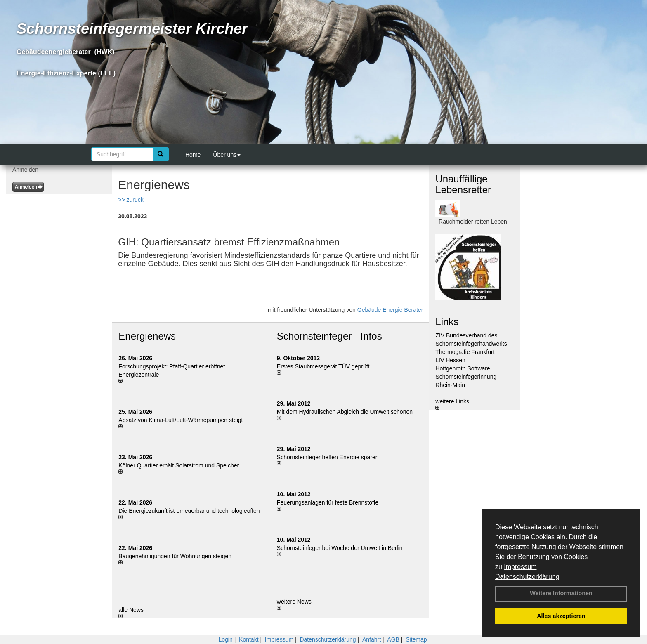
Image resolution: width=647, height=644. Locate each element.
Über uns (227, 155)
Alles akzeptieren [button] (561, 616)
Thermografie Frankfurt (465, 352)
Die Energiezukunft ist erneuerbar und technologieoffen (189, 511)
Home (193, 155)
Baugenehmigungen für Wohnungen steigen (175, 556)
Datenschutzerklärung (527, 577)
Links (447, 322)
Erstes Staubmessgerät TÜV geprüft (323, 366)
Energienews (147, 336)
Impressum (520, 567)
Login (225, 639)
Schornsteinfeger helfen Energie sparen (328, 457)
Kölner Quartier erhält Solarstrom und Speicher (179, 465)
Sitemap (416, 639)
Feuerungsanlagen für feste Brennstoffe (328, 502)
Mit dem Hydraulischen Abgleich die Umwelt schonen (345, 412)
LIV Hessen (450, 360)
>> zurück (131, 200)
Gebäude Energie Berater (390, 310)
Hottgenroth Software (463, 368)
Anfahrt (372, 639)
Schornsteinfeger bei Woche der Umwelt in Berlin (340, 548)
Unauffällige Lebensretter (463, 184)
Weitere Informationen (561, 593)
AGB (393, 639)
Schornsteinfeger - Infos (329, 336)
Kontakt (249, 639)
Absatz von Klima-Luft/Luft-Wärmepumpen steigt (181, 420)
